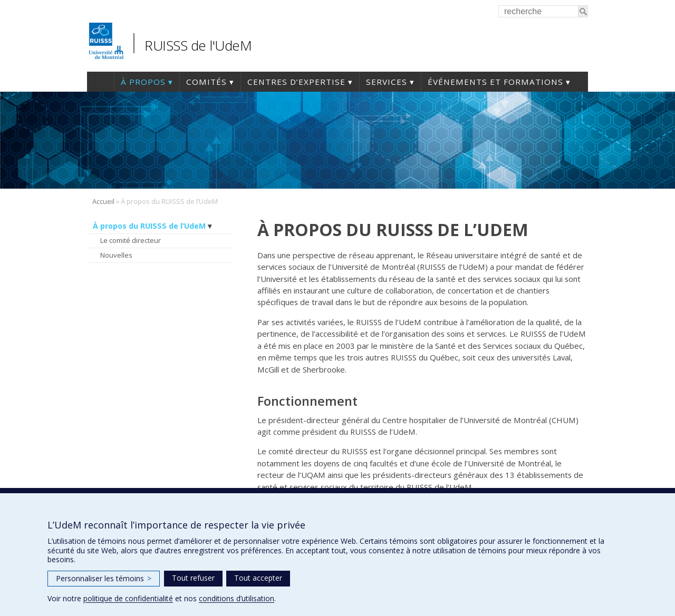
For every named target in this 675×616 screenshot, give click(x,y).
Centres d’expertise (296, 82)
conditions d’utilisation (237, 598)
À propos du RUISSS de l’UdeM (149, 226)
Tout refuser (193, 578)
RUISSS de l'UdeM (198, 45)
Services (387, 82)
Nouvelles (116, 255)
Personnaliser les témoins (104, 578)
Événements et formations (495, 82)
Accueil (100, 82)
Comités (206, 82)
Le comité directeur (131, 240)
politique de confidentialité (128, 598)
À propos (143, 82)
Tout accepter (258, 578)
